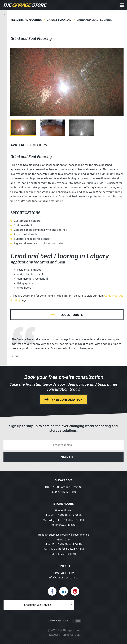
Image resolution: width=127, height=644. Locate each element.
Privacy (53, 635)
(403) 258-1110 (64, 573)
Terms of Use (70, 635)
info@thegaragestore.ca (63, 577)
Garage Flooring (59, 20)
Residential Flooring (26, 20)
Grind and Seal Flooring (94, 20)
